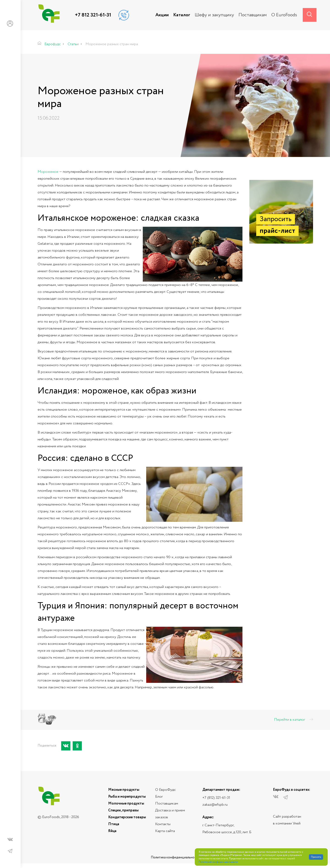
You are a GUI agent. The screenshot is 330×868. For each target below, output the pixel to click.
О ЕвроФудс (165, 790)
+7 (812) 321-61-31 (216, 798)
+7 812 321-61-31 (93, 15)
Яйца (112, 831)
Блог (159, 797)
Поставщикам (253, 15)
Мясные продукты (124, 790)
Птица (114, 824)
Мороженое (48, 172)
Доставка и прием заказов (170, 814)
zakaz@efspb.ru (215, 805)
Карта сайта (165, 831)
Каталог (182, 15)
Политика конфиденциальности (175, 858)
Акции (162, 15)
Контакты (163, 824)
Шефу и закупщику (214, 15)
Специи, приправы (123, 810)
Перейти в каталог (294, 720)
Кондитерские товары (127, 817)
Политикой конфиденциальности (218, 862)
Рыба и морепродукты (127, 797)
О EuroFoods (284, 15)
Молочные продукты (126, 803)
